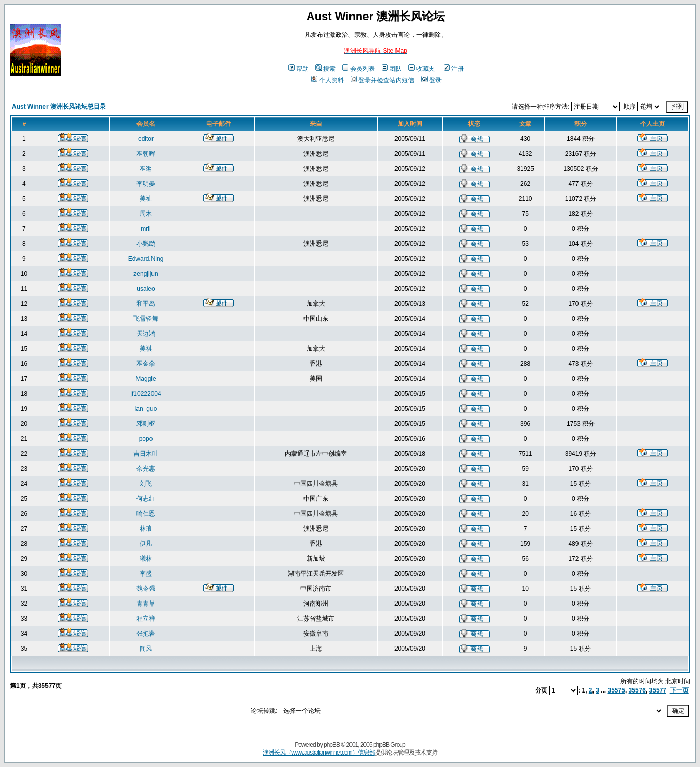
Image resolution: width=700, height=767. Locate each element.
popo (146, 439)
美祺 (146, 349)
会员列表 (359, 69)
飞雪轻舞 (146, 319)
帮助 (299, 69)
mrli (146, 229)
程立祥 (146, 619)
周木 (146, 214)
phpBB (332, 745)
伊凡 (146, 544)
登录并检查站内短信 (382, 80)
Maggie (146, 379)
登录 (431, 80)
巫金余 (146, 364)
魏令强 (146, 589)
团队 (392, 69)
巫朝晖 (146, 154)
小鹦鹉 (146, 244)
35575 (617, 690)
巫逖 (146, 169)
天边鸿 (146, 334)
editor (146, 139)
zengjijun (146, 274)
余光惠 (146, 469)
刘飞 (146, 484)
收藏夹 (422, 69)
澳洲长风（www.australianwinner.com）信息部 (318, 753)
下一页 (679, 690)
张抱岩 (146, 634)
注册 (454, 69)
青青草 (146, 604)
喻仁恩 (146, 514)
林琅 (146, 529)
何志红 (146, 499)
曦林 (146, 559)
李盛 (146, 574)
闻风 (146, 649)
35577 (658, 690)
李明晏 (146, 184)
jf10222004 (146, 394)
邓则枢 (146, 424)
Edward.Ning (146, 259)
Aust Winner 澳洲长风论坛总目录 (59, 107)
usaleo (146, 289)
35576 (637, 690)
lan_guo (146, 409)
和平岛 (146, 304)
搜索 (325, 69)
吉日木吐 (146, 454)
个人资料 (328, 80)
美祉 (146, 199)
